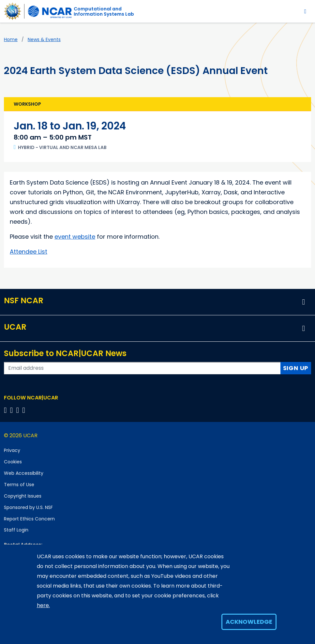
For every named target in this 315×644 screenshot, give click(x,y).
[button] (304, 302)
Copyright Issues (23, 496)
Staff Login (16, 530)
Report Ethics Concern (29, 519)
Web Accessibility (24, 473)
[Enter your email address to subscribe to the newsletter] (142, 368)
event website (75, 237)
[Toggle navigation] (305, 11)
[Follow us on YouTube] (25, 410)
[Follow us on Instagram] (19, 410)
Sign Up (296, 368)
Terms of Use (19, 485)
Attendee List (29, 252)
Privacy (12, 450)
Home (11, 39)
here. (43, 605)
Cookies (13, 462)
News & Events (44, 39)
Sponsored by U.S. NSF (28, 507)
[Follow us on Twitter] (13, 410)
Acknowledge (249, 622)
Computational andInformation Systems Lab (104, 11)
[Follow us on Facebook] (6, 410)
